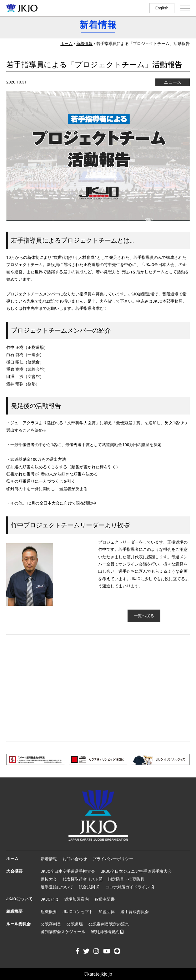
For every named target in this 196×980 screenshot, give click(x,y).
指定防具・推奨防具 (126, 879)
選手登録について (57, 887)
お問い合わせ (75, 859)
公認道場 (75, 924)
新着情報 (84, 44)
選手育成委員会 (135, 912)
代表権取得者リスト (82, 879)
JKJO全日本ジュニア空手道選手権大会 (136, 871)
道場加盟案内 (77, 899)
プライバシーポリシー (113, 859)
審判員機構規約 (107, 932)
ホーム (66, 44)
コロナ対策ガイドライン (129, 887)
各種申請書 (105, 899)
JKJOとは (50, 899)
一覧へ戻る (144, 616)
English (162, 8)
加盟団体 (107, 912)
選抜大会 (49, 879)
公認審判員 (51, 924)
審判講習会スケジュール (63, 932)
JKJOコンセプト (78, 912)
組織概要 (49, 912)
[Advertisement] (98, 688)
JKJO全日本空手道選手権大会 (68, 871)
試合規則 (89, 887)
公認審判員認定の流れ (109, 924)
